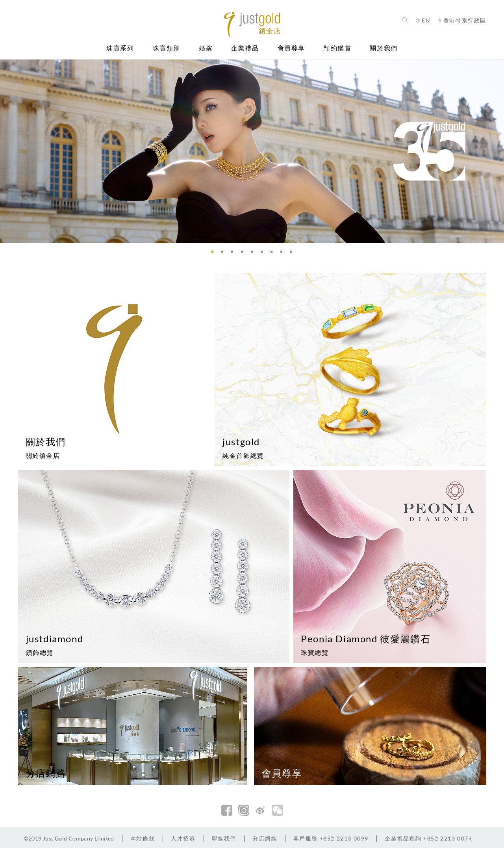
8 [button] (283, 254)
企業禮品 (245, 48)
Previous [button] (8, 151)
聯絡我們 (224, 838)
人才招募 (183, 838)
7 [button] (274, 254)
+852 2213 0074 (429, 838)
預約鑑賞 (337, 48)
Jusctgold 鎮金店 (252, 25)
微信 (278, 810)
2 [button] (224, 254)
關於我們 (384, 48)
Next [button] (496, 151)
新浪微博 (261, 810)
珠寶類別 (167, 48)
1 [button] (215, 254)
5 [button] (254, 254)
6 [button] (264, 254)
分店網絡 (265, 838)
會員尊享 (291, 48)
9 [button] (293, 254)
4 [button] (244, 254)
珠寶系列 (120, 48)
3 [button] (234, 254)
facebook (227, 810)
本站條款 (143, 838)
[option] (252, 151)
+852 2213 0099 (331, 838)
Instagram (244, 810)
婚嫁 (206, 48)
